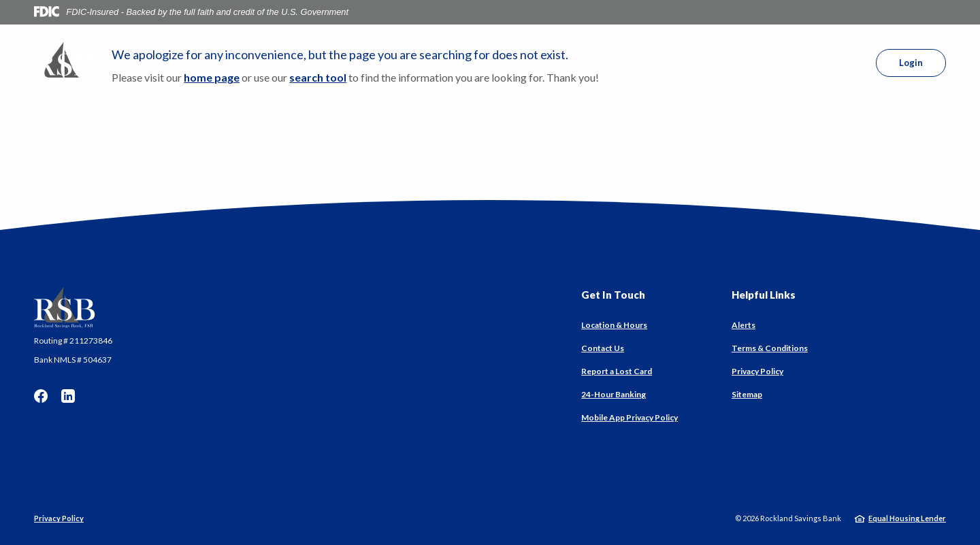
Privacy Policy (757, 371)
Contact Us (603, 348)
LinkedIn (68, 396)
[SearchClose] (839, 63)
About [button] (543, 64)
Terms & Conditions (770, 348)
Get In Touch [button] (613, 295)
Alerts (744, 325)
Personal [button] (387, 64)
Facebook (41, 396)
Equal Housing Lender (907, 518)
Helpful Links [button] (764, 295)
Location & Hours (614, 325)
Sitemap (747, 394)
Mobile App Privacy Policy (630, 417)
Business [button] (442, 64)
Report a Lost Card (617, 371)
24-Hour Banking (614, 394)
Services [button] (495, 64)
